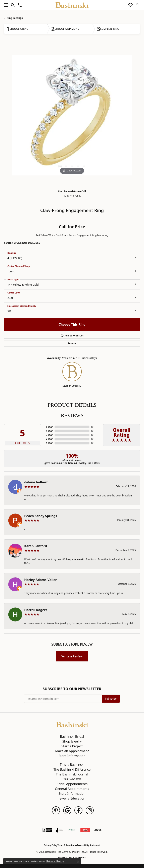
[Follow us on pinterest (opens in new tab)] (56, 810)
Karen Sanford (36, 546)
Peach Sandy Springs (41, 516)
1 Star (49, 443)
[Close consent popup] (78, 862)
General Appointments (72, 789)
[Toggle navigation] (5, 5)
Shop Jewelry (72, 741)
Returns (72, 343)
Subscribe (111, 699)
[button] (13, 5)
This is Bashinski (72, 765)
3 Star (49, 435)
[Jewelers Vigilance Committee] (72, 830)
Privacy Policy (51, 845)
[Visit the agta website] (98, 830)
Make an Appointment (72, 751)
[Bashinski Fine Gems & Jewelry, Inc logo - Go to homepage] (72, 5)
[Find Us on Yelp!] (85, 830)
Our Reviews (72, 779)
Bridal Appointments (72, 784)
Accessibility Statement (89, 845)
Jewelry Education (72, 798)
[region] (72, 115)
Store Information (72, 756)
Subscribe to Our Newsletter (72, 689)
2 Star (49, 439)
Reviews (72, 416)
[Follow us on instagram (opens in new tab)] (90, 810)
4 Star (49, 431)
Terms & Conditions (67, 845)
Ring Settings (15, 18)
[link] (20, 5)
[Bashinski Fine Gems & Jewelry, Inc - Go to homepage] (72, 724)
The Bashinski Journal (72, 774)
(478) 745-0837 (72, 196)
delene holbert (36, 482)
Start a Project (72, 746)
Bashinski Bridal (72, 737)
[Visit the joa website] (60, 830)
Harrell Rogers (36, 610)
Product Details (72, 405)
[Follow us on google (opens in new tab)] (67, 810)
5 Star (49, 427)
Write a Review (72, 656)
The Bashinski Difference (72, 769)
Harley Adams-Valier (41, 580)
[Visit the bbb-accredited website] (47, 830)
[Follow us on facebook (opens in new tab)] (78, 810)
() (93, 427)
